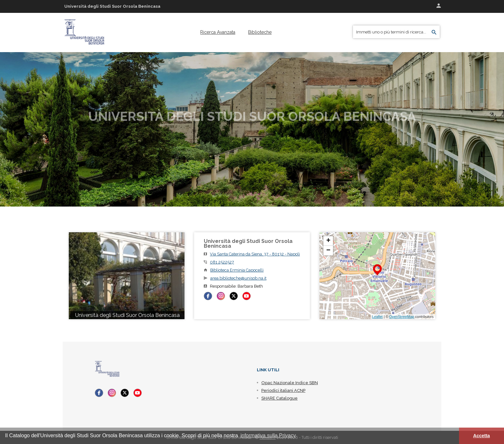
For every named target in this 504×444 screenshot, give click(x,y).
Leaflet (378, 317)
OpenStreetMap (402, 317)
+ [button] (328, 241)
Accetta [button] (482, 436)
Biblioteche (260, 32)
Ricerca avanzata (218, 32)
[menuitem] (218, 32)
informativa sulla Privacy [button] (268, 435)
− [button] (328, 251)
